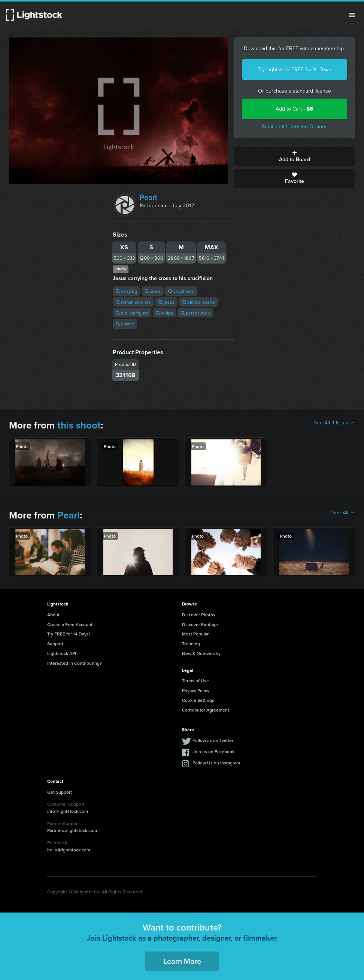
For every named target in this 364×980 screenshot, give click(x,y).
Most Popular (195, 634)
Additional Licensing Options (295, 127)
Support (55, 644)
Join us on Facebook (213, 751)
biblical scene (198, 302)
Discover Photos (199, 615)
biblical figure (132, 313)
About (53, 615)
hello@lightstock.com (69, 850)
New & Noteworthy (201, 653)
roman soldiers (133, 302)
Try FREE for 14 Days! (69, 634)
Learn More (182, 961)
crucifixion (181, 291)
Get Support (60, 792)
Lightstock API (62, 653)
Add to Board (295, 157)
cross (153, 291)
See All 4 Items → (334, 423)
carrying (126, 291)
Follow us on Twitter (213, 740)
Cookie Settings (198, 700)
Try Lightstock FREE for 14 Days (294, 70)
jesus (166, 302)
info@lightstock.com (68, 811)
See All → (344, 513)
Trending (191, 644)
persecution (195, 313)
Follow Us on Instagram (216, 763)
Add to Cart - (294, 109)
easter (125, 324)
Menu (352, 15)
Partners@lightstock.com (72, 830)
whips (164, 313)
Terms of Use (195, 681)
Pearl (148, 197)
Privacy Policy (196, 690)
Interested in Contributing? (75, 663)
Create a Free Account (70, 624)
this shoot (79, 425)
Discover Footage (200, 624)
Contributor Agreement (206, 710)
